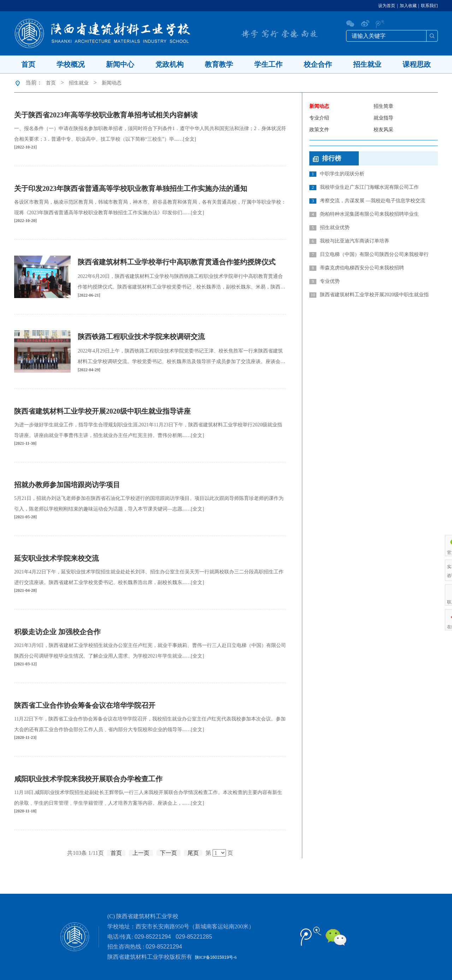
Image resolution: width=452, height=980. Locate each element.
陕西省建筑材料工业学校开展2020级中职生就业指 (369, 295)
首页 (28, 64)
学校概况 (71, 64)
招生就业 (367, 64)
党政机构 (169, 64)
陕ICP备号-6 (216, 957)
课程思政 (417, 64)
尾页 (193, 853)
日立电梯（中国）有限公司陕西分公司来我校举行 (369, 255)
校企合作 (318, 64)
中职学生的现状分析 (337, 174)
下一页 (168, 853)
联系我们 (429, 6)
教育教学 (219, 64)
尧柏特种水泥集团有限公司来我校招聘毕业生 (364, 214)
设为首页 (387, 6)
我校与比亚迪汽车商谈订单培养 (349, 241)
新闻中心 (120, 64)
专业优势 (325, 281)
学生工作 (268, 64)
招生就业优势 (329, 228)
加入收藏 (408, 6)
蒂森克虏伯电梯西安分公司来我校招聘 (357, 268)
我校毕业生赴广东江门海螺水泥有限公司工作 (364, 187)
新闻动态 (112, 83)
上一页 (141, 853)
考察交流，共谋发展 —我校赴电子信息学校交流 (367, 201)
